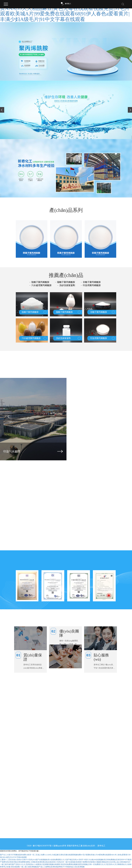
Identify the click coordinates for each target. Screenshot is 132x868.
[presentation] (2, 110)
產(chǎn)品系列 (66, 210)
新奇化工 (101, 846)
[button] (60, 188)
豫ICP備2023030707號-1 (43, 846)
